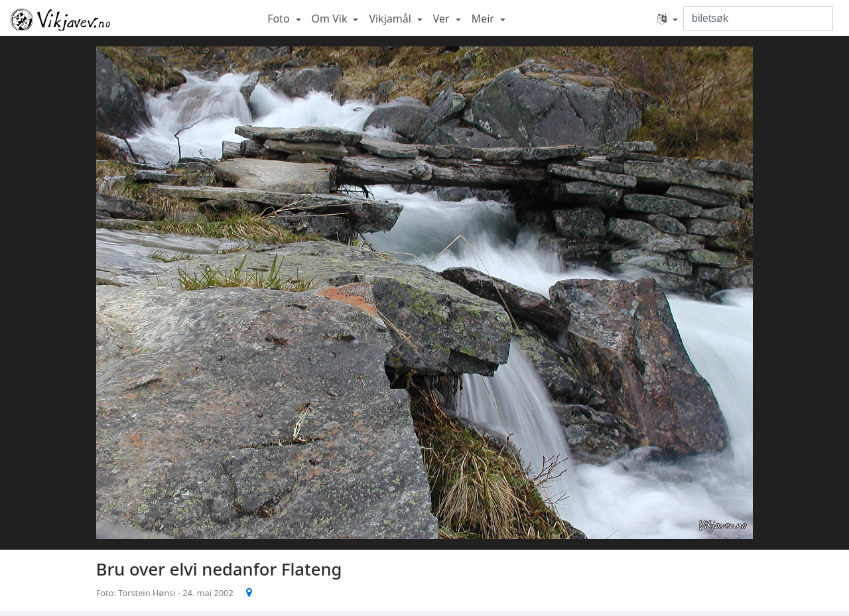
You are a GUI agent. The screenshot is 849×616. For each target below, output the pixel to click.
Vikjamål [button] (391, 19)
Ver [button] (443, 19)
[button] (668, 19)
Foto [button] (280, 19)
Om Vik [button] (331, 19)
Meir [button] (484, 19)
